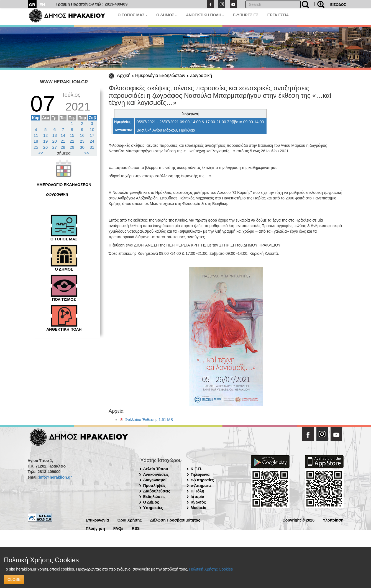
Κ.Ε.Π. (196, 469)
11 (36, 135)
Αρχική (124, 75)
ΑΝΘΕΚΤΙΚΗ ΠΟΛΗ (205, 15)
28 (63, 147)
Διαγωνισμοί (155, 480)
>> (87, 153)
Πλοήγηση (95, 528)
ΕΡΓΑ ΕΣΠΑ (278, 15)
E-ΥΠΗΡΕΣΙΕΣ (246, 15)
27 (55, 147)
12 (46, 135)
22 (72, 141)
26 (46, 147)
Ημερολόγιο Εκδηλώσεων (160, 75)
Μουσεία (199, 508)
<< (41, 153)
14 (63, 135)
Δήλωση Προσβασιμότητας (175, 520)
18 (36, 141)
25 (36, 147)
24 (92, 141)
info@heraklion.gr (55, 477)
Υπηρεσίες (153, 508)
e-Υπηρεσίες (202, 480)
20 (55, 141)
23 (82, 141)
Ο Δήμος (151, 502)
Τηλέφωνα (200, 474)
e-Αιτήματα (201, 486)
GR (32, 5)
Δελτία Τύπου (156, 469)
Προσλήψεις (155, 486)
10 (92, 129)
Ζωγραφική (201, 75)
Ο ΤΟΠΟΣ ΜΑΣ (133, 15)
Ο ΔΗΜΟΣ (167, 15)
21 (63, 141)
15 (72, 135)
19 (46, 141)
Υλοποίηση (333, 520)
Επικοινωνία (98, 520)
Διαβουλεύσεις (157, 491)
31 (92, 147)
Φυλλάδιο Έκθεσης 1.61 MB (149, 420)
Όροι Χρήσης (130, 520)
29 (72, 147)
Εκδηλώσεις (154, 497)
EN (42, 5)
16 (82, 135)
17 (92, 135)
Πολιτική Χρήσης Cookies (211, 569)
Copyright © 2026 (299, 520)
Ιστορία (197, 497)
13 (55, 135)
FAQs (118, 528)
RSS (136, 528)
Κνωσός (198, 502)
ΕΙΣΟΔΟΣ (338, 5)
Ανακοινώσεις (156, 474)
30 (82, 147)
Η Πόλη (197, 491)
